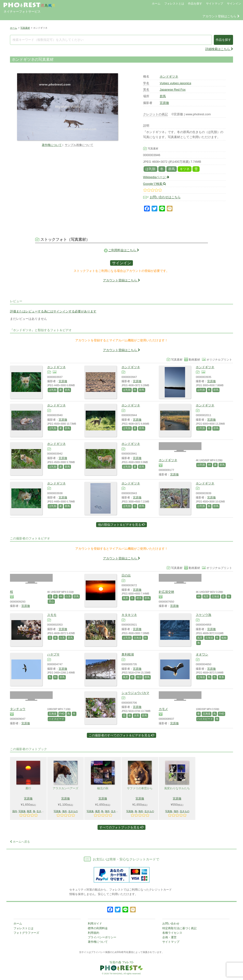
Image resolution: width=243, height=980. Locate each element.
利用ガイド (95, 924)
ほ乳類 (150, 169)
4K (209, 465)
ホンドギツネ (169, 77)
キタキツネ (129, 615)
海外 (65, 811)
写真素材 (25, 28)
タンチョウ (18, 709)
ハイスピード (56, 719)
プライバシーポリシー (102, 937)
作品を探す (195, 4)
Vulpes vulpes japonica (175, 83)
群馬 (163, 96)
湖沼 (139, 677)
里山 (51, 601)
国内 (15, 811)
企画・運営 (169, 937)
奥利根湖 (128, 654)
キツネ (185, 169)
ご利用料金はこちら (124, 250)
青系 (221, 677)
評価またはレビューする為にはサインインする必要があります (53, 311)
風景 (126, 598)
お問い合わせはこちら (165, 197)
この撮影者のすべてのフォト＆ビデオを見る (122, 735)
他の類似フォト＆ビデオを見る (122, 525)
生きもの (41, 811)
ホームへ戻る (20, 842)
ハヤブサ (53, 654)
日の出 (126, 575)
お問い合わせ (171, 924)
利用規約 (93, 933)
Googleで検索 (155, 184)
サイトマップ (215, 4)
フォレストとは (174, 4)
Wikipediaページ (156, 177)
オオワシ (202, 654)
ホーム (156, 4)
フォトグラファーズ (26, 933)
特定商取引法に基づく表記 (179, 928)
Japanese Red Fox (173, 90)
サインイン (234, 4)
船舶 (224, 638)
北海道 (215, 596)
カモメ (163, 709)
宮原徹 (164, 103)
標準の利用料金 (98, 928)
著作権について (52, 145)
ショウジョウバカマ (135, 693)
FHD (62, 714)
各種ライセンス (172, 933)
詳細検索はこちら (219, 49)
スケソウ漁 (203, 615)
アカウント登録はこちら (221, 16)
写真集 (22, 811)
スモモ (52, 615)
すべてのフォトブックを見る (121, 827)
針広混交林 (166, 592)
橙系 (139, 598)
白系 (68, 596)
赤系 (136, 715)
